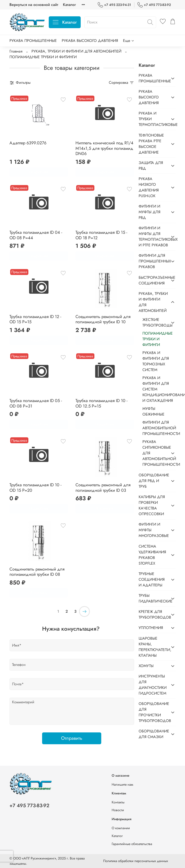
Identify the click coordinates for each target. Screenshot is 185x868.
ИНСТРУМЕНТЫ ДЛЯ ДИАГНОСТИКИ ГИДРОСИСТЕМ (153, 685)
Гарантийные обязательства (132, 844)
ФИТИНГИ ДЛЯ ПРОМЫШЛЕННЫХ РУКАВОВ (153, 261)
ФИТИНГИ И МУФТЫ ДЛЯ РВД (150, 212)
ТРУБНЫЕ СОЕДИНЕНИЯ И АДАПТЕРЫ (152, 579)
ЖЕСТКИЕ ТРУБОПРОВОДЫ (155, 322)
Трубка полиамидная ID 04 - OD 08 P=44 (36, 235)
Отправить (72, 738)
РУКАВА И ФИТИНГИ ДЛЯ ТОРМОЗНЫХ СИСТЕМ (156, 361)
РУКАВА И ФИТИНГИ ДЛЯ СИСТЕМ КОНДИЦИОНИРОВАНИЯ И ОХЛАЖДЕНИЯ (159, 389)
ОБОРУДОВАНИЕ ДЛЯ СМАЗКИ (153, 734)
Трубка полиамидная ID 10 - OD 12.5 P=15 (101, 403)
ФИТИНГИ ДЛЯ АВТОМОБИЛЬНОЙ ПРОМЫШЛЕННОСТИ (159, 428)
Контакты (118, 802)
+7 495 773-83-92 (154, 5)
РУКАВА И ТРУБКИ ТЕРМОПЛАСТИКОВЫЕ (153, 119)
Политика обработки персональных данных (136, 861)
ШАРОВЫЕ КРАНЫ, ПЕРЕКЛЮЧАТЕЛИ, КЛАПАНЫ (153, 647)
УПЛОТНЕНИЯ (151, 628)
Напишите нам (122, 784)
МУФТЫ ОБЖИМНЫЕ (153, 411)
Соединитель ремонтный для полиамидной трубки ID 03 (103, 488)
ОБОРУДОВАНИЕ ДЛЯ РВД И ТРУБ (153, 481)
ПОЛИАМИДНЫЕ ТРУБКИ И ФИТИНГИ (158, 339)
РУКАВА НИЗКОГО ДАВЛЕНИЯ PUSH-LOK (149, 187)
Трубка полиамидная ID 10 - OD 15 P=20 (35, 488)
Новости (118, 810)
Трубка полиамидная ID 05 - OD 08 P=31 (36, 403)
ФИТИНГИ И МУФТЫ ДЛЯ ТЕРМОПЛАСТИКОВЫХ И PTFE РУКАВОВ (153, 237)
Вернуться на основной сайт (34, 5)
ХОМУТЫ (146, 666)
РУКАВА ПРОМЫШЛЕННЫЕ (33, 41)
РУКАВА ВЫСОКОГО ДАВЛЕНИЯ (90, 41)
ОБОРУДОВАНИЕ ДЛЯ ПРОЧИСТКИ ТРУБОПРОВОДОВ (153, 712)
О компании (121, 828)
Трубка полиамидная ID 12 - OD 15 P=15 (35, 319)
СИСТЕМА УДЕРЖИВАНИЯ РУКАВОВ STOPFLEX (152, 555)
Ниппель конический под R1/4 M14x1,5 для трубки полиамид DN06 (104, 148)
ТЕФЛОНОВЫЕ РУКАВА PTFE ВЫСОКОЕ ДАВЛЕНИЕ (151, 144)
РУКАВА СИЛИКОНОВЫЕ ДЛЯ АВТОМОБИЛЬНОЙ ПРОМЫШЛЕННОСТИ (155, 453)
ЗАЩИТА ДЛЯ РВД (151, 166)
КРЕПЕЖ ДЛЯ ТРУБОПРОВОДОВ (153, 614)
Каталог (69, 5)
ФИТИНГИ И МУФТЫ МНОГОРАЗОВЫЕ (153, 530)
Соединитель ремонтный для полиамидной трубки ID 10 (103, 319)
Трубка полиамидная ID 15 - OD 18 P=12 (101, 235)
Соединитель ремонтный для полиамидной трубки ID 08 (37, 572)
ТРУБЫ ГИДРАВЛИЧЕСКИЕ (153, 598)
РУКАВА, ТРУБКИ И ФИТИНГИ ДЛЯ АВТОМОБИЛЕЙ (76, 51)
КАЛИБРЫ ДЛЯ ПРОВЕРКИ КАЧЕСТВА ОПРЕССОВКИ (152, 505)
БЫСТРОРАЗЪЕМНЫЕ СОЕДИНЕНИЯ (153, 280)
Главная (16, 51)
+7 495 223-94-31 (114, 5)
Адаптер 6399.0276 (28, 143)
